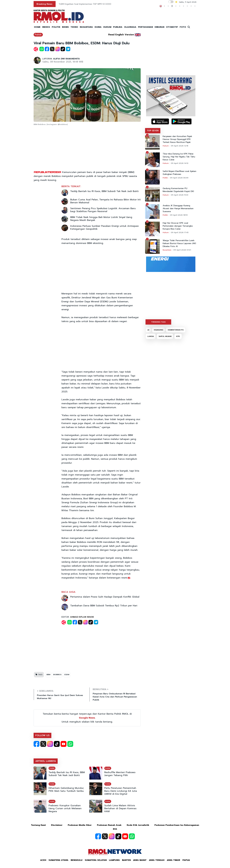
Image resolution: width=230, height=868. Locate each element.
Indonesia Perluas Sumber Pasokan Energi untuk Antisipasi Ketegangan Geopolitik (104, 227)
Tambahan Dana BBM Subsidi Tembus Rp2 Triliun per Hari (104, 606)
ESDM (67, 675)
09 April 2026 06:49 (179, 178)
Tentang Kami (38, 825)
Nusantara (167, 250)
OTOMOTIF (172, 27)
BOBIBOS (57, 675)
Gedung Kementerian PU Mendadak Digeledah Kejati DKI (178, 190)
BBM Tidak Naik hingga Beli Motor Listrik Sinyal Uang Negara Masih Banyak (101, 219)
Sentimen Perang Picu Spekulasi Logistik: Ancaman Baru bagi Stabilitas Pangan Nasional (103, 210)
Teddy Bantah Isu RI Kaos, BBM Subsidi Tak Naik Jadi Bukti (104, 191)
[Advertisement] (87, 148)
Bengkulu (77, 860)
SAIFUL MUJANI (165, 336)
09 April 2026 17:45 (180, 232)
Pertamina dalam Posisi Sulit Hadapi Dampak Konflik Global (105, 597)
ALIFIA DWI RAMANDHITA (66, 59)
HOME (37, 27)
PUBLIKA (118, 27)
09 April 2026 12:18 (180, 146)
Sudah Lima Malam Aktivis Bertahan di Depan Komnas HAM (120, 808)
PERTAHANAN (145, 27)
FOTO (183, 27)
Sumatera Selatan (96, 860)
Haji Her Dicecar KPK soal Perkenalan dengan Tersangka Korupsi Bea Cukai (178, 226)
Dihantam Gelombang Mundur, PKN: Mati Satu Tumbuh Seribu (66, 790)
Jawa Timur (173, 860)
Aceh (43, 860)
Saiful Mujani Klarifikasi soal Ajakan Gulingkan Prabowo (179, 173)
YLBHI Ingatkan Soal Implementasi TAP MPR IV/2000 (85, 4)
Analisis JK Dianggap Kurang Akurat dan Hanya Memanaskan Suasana (178, 209)
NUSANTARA (86, 27)
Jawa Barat (140, 860)
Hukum (166, 146)
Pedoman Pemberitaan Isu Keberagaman (177, 825)
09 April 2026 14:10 (180, 163)
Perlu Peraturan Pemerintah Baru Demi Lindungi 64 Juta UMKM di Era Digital (121, 791)
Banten (126, 860)
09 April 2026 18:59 (179, 215)
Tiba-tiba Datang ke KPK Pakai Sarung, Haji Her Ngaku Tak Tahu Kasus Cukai (179, 157)
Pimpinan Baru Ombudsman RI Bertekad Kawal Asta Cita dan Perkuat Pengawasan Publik (115, 697)
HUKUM (107, 27)
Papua (186, 860)
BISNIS (65, 27)
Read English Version (121, 35)
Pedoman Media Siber (80, 825)
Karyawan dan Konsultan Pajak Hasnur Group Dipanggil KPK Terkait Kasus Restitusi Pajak (177, 139)
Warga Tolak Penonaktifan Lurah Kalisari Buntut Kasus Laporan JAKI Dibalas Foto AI (179, 243)
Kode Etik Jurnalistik (138, 825)
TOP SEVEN (153, 131)
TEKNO (74, 27)
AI (148, 330)
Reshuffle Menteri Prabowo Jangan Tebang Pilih (120, 774)
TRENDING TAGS (158, 322)
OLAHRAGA (130, 27)
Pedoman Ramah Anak (109, 825)
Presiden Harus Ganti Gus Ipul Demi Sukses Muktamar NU (60, 697)
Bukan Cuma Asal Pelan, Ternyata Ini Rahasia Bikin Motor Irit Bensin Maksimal (105, 201)
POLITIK (56, 27)
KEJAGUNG (158, 330)
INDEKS (46, 27)
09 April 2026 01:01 (182, 250)
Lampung (114, 860)
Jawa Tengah (157, 860)
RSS (115, 829)
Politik (38, 35)
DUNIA (98, 27)
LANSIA (151, 336)
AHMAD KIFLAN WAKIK (82, 617)
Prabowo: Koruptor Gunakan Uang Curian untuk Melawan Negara (65, 808)
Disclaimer (57, 825)
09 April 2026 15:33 (180, 195)
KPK (178, 336)
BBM (48, 675)
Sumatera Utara (58, 860)
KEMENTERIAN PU (176, 330)
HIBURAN (159, 27)
